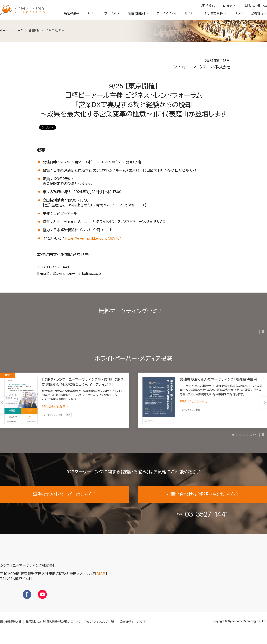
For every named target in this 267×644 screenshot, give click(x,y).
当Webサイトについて (133, 630)
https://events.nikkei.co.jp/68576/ (93, 238)
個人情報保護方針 (11, 630)
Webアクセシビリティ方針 (100, 630)
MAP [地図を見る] (101, 582)
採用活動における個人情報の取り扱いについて (53, 630)
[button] (92, 15)
